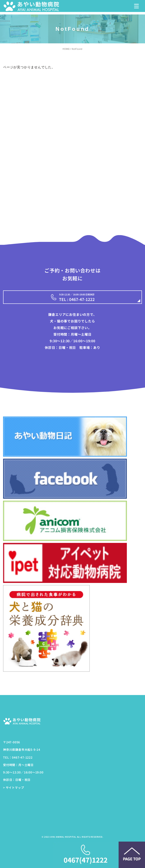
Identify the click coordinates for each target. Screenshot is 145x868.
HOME (66, 49)
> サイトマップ (14, 788)
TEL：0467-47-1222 (18, 757)
